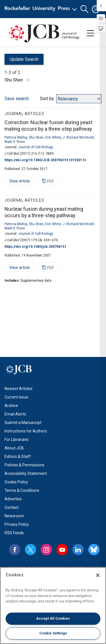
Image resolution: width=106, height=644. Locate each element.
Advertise (13, 499)
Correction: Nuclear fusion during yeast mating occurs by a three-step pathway (48, 126)
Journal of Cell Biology (36, 147)
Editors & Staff (18, 456)
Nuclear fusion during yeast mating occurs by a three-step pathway (44, 212)
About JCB (14, 448)
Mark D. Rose (15, 142)
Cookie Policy (16, 482)
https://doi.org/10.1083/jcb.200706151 (35, 247)
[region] (53, 606)
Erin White (53, 137)
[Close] (98, 575)
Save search (17, 99)
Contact (12, 507)
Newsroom (14, 516)
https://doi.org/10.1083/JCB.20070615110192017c (45, 160)
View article (17, 182)
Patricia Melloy (16, 137)
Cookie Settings (53, 633)
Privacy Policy (17, 524)
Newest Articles (19, 389)
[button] (85, 9)
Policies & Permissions (24, 465)
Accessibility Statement (26, 473)
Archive (11, 406)
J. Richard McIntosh (78, 137)
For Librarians (17, 440)
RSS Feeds (14, 533)
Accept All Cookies (53, 618)
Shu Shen (36, 137)
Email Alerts (15, 414)
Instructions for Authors (26, 431)
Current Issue (16, 397)
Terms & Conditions (22, 490)
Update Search (21, 61)
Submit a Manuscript (23, 423)
